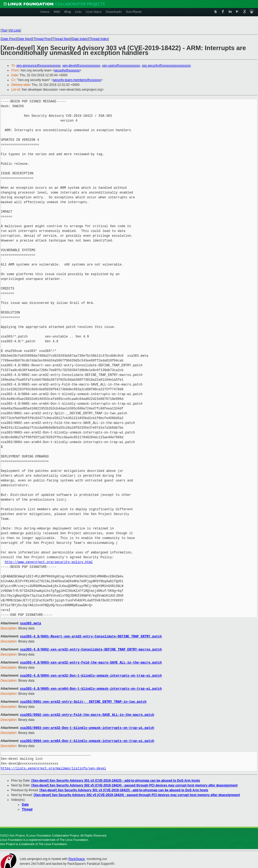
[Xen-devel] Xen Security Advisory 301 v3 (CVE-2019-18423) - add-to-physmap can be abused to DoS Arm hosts (116, 778)
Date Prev (8, 39)
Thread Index (99, 39)
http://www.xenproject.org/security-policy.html (49, 562)
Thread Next (61, 39)
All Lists (15, 30)
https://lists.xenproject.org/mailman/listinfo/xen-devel (53, 766)
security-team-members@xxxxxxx (77, 80)
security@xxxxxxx (67, 70)
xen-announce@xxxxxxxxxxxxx (39, 66)
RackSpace (76, 856)
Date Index (80, 39)
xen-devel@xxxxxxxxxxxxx (81, 66)
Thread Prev (42, 39)
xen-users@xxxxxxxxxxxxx (121, 66)
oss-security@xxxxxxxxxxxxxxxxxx (166, 66)
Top (4, 30)
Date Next (24, 39)
